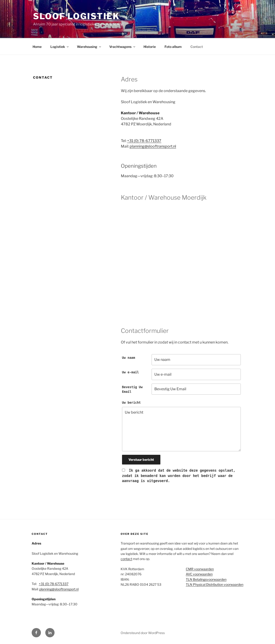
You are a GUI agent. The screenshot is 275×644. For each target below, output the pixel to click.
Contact (197, 47)
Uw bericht (131, 402)
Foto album (173, 47)
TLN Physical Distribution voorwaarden (215, 584)
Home (37, 47)
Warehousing (89, 47)
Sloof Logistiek (76, 16)
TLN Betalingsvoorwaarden (206, 579)
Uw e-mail (130, 372)
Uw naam (129, 358)
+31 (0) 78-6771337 (144, 141)
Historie (150, 47)
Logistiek (60, 47)
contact (126, 559)
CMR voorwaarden (200, 569)
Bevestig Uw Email (132, 389)
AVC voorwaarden (199, 574)
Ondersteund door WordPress (143, 633)
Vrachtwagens (123, 47)
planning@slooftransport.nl (153, 146)
